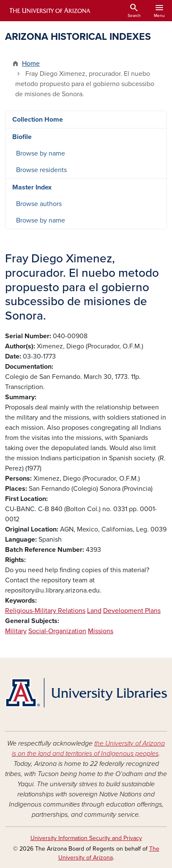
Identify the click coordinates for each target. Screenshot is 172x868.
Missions (101, 631)
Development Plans (132, 611)
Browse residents (41, 170)
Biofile (22, 137)
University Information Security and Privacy (86, 838)
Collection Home (38, 120)
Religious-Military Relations (45, 611)
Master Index (32, 187)
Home (31, 64)
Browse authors (39, 204)
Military (16, 631)
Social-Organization (57, 631)
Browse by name (41, 153)
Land (94, 611)
